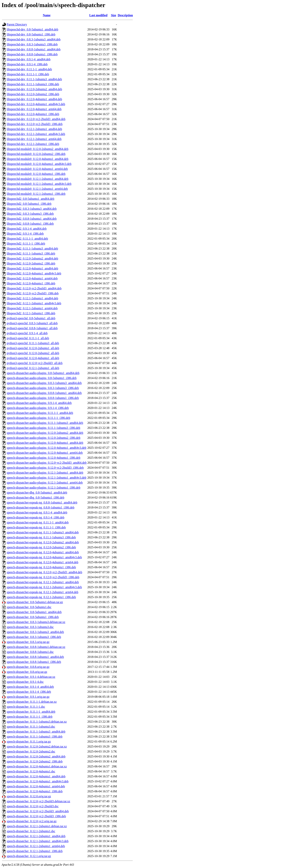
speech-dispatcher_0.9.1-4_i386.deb (29, 692)
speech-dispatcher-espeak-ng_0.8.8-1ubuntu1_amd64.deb (42, 502)
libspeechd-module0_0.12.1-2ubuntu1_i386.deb (36, 194)
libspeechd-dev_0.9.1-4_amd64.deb (29, 59)
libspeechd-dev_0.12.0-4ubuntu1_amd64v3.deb (36, 104)
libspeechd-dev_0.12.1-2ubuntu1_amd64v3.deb (36, 134)
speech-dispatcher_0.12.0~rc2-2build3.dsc (33, 806)
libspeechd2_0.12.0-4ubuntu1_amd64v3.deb (34, 273)
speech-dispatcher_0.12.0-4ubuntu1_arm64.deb (36, 786)
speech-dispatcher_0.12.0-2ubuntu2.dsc (31, 751)
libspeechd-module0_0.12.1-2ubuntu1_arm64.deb (37, 189)
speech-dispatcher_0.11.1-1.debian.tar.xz (32, 702)
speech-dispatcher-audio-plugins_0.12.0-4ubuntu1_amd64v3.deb (46, 448)
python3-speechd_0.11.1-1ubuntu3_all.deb (33, 343)
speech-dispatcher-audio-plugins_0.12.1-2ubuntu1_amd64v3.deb (46, 478)
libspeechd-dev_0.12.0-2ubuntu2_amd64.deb (34, 89)
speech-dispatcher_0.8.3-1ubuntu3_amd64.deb (35, 632)
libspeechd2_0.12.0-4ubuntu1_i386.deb (31, 283)
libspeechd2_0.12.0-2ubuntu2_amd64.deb (32, 258)
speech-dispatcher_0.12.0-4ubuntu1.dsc (31, 771)
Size (114, 15)
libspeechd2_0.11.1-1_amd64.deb (27, 239)
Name (47, 15)
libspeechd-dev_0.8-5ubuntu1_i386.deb (31, 34)
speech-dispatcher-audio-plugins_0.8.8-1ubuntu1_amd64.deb (44, 393)
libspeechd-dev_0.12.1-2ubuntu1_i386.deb (33, 144)
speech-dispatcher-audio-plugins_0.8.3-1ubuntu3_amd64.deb (44, 383)
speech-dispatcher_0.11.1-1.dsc (26, 707)
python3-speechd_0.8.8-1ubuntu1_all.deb (32, 328)
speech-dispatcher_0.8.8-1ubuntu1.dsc (30, 652)
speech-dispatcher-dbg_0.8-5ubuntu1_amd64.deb (37, 493)
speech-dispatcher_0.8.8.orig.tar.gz (28, 667)
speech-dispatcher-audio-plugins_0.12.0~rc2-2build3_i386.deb (45, 468)
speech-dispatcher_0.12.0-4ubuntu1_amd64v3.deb (38, 781)
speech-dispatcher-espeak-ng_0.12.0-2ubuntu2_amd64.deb (43, 542)
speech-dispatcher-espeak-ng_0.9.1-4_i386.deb (35, 517)
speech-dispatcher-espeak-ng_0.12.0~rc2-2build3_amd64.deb (44, 572)
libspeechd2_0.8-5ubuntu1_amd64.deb (31, 199)
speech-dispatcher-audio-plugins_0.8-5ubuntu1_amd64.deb (43, 373)
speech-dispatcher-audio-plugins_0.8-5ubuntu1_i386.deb (42, 378)
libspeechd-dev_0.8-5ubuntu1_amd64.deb (32, 29)
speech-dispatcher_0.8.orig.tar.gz (27, 672)
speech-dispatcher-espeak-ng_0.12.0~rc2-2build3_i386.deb (43, 577)
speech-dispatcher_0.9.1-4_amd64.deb (30, 687)
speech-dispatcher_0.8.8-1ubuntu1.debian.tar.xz (36, 647)
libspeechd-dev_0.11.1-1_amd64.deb (29, 69)
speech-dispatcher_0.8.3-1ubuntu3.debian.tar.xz (36, 622)
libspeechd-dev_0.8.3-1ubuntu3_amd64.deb (34, 39)
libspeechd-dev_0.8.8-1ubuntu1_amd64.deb (34, 49)
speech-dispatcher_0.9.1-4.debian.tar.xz (31, 677)
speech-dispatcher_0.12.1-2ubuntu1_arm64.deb (36, 846)
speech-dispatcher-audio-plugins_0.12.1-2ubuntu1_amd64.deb (45, 473)
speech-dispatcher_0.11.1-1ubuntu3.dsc (31, 727)
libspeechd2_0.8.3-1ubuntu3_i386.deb (30, 214)
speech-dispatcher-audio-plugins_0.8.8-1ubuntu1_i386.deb (43, 398)
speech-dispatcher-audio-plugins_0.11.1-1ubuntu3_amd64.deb (45, 423)
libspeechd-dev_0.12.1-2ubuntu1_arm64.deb (34, 139)
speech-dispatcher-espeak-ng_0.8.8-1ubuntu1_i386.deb (41, 507)
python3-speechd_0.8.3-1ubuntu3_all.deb (32, 323)
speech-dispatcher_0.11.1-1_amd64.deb (31, 712)
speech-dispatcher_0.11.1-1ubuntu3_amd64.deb (36, 732)
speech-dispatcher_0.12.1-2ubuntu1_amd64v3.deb (38, 841)
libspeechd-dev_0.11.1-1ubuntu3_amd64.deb (34, 79)
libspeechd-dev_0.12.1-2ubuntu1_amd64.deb (34, 129)
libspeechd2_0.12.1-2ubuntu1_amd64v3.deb (34, 303)
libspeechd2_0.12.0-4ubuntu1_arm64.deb (32, 278)
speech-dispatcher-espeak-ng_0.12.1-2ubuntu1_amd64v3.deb (44, 587)
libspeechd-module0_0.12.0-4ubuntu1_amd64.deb (37, 159)
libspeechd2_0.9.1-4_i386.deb (25, 234)
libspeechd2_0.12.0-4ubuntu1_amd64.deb (32, 268)
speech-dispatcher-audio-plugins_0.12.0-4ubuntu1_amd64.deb (45, 443)
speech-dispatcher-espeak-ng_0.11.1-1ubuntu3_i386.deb (41, 537)
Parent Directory (17, 24)
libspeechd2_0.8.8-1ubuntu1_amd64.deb (32, 219)
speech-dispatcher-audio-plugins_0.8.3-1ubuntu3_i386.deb (43, 388)
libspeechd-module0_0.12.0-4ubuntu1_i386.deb (36, 174)
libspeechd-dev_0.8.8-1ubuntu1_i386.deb (32, 54)
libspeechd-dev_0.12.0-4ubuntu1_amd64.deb (34, 99)
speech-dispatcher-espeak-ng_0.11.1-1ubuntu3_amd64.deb (43, 532)
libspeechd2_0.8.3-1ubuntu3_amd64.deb (32, 209)
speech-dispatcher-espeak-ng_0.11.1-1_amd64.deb (38, 522)
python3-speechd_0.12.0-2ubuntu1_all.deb (33, 348)
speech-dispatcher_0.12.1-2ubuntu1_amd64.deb (36, 836)
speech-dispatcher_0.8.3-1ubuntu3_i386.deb (34, 637)
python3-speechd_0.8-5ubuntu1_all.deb (31, 318)
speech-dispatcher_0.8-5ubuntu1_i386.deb (33, 617)
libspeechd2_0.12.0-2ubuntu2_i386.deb (31, 263)
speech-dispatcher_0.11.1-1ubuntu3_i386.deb (35, 737)
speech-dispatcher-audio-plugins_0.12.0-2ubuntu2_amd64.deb (45, 433)
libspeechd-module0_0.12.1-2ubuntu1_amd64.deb (37, 179)
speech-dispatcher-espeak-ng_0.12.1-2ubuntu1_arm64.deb (42, 592)
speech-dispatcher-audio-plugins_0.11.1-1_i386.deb (38, 418)
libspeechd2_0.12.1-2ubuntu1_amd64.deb (32, 298)
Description (125, 15)
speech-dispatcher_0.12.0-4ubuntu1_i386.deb (35, 791)
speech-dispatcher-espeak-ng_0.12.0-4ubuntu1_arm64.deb (42, 562)
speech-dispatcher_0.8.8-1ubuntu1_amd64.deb (35, 657)
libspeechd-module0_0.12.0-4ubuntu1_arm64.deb (37, 169)
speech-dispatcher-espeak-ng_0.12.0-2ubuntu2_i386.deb (41, 547)
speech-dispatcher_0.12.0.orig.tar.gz (29, 796)
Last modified (98, 15)
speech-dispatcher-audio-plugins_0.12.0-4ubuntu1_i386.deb (44, 458)
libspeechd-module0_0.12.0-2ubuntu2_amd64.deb (37, 149)
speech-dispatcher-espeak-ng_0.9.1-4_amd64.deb (37, 512)
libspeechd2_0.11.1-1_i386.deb (26, 244)
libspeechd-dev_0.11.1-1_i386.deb (28, 74)
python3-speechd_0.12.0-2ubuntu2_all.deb (33, 353)
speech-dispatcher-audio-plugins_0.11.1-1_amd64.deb (40, 413)
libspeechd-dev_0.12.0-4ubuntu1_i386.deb (33, 114)
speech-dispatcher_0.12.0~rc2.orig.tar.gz (32, 821)
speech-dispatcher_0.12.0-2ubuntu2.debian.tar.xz (37, 746)
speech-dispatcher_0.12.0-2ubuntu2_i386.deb (35, 761)
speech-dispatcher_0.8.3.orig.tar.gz (28, 642)
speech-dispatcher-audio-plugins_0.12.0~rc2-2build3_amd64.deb (47, 463)
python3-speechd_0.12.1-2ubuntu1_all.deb (33, 368)
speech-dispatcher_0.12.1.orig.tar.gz (29, 856)
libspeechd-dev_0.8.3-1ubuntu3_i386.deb (32, 44)
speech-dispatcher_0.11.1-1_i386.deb (30, 717)
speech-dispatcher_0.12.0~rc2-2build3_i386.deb (36, 816)
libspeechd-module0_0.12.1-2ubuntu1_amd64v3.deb (39, 184)
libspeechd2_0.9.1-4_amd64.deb (27, 229)
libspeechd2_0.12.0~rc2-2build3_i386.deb (33, 293)
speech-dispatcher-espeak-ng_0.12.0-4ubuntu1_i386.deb (41, 567)
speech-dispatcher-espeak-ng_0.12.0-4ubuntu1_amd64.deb (43, 552)
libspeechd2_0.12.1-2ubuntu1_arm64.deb (32, 308)
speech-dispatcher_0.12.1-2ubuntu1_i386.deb (35, 851)
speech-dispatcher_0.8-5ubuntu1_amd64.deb (34, 612)
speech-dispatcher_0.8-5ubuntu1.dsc (29, 607)
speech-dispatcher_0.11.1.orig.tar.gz (29, 741)
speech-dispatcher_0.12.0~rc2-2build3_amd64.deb (38, 811)
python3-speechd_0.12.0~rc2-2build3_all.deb (35, 363)
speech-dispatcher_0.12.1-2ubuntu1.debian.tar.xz (37, 826)
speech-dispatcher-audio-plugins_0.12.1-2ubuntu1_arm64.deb (45, 483)
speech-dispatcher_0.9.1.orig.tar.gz (28, 697)
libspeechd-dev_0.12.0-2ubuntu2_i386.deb (33, 94)
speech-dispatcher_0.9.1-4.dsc (25, 682)
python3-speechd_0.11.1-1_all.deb (28, 338)
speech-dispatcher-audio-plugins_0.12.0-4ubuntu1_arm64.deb (45, 453)
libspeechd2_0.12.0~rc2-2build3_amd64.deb (34, 288)
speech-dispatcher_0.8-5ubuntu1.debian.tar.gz (35, 602)
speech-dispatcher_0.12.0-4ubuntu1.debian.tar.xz (37, 766)
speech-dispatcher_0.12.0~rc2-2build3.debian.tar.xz (38, 801)
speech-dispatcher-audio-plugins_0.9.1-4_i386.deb (38, 408)
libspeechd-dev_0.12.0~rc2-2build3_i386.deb (35, 124)
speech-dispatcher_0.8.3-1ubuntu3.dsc (30, 627)
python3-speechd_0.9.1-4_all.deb (27, 333)
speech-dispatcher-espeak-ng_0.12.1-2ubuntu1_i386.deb (41, 597)
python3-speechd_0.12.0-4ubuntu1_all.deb (33, 358)
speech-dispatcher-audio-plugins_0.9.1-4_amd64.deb (39, 403)
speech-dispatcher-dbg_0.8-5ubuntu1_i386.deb (35, 497)
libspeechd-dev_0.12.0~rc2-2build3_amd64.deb (36, 119)
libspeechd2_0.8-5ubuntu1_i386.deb (29, 204)
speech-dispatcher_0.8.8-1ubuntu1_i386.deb (34, 662)
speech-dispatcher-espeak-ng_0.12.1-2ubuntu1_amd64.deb (43, 582)
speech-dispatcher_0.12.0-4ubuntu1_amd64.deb (36, 776)
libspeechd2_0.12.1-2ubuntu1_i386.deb (31, 313)
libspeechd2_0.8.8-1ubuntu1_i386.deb (30, 224)
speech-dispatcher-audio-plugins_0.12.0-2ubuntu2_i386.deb (44, 438)
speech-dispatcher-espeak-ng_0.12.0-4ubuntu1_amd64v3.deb (44, 557)
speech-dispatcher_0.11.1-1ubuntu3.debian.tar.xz (37, 722)
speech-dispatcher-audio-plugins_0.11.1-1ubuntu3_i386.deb (43, 428)
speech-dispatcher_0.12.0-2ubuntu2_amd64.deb (36, 756)
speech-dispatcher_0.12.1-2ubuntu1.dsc (31, 831)
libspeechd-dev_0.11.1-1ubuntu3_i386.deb (33, 84)
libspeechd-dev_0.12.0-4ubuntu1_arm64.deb (34, 109)
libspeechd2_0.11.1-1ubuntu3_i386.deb (31, 253)
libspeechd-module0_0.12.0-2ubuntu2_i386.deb (36, 154)
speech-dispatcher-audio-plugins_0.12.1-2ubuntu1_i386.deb (44, 488)
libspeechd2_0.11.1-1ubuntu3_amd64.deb (32, 249)
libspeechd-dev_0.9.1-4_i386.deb (27, 64)
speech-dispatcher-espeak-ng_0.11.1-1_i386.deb (36, 527)
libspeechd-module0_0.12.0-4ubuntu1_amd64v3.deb (39, 164)
